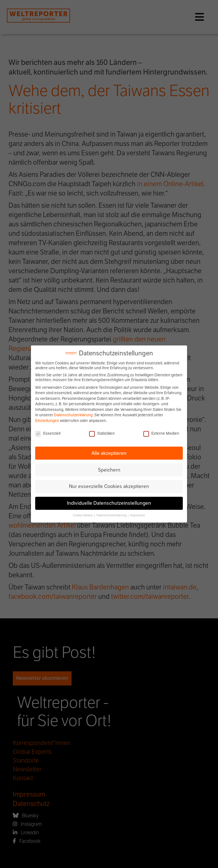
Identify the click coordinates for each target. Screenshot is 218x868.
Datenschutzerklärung (73, 415)
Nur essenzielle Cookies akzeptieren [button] (109, 486)
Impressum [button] (138, 515)
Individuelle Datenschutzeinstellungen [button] (109, 503)
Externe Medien (161, 433)
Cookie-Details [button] (83, 515)
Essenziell (48, 433)
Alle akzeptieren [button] (109, 453)
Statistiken (102, 433)
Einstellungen (47, 421)
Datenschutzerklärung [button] (112, 515)
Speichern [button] (109, 470)
